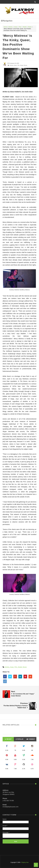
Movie (30, 27)
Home (5, 27)
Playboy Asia (25, 862)
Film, (19, 65)
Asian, (16, 65)
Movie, (26, 65)
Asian (16, 27)
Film (20, 27)
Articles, (12, 65)
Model (25, 27)
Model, (22, 65)
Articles (10, 27)
